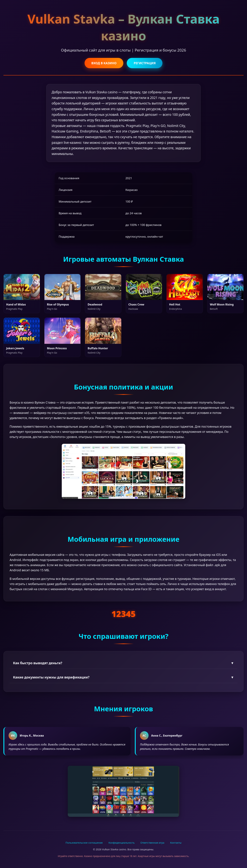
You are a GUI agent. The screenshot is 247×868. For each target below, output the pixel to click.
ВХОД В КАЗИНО (104, 63)
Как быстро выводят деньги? (123, 663)
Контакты (176, 843)
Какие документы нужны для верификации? (123, 677)
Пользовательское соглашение (84, 843)
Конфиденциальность (122, 843)
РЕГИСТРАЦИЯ (145, 63)
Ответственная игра (152, 843)
